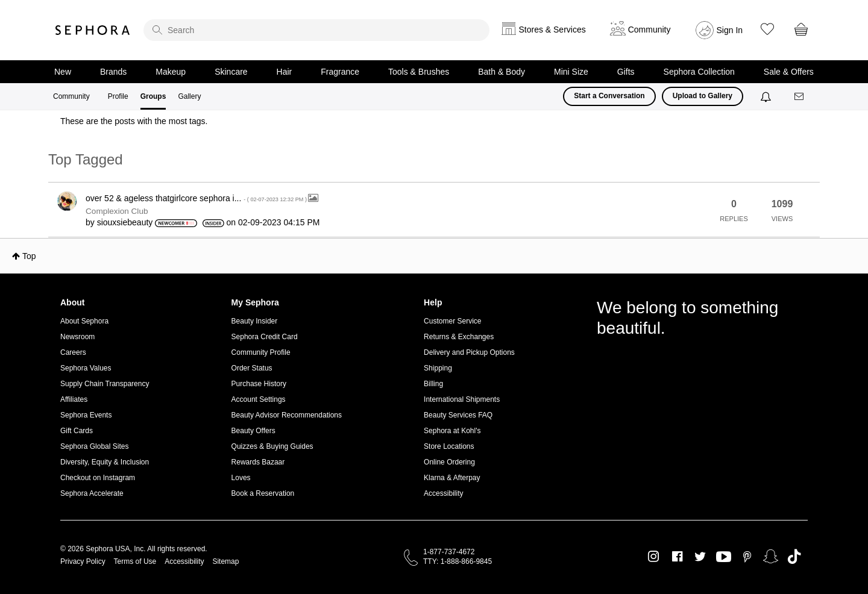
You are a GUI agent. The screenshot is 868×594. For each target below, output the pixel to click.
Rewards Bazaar (258, 462)
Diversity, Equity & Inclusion (105, 462)
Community (71, 96)
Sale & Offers (789, 72)
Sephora (93, 30)
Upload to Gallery (703, 96)
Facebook (677, 557)
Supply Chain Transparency (105, 384)
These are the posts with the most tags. (134, 121)
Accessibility (443, 493)
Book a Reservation (263, 493)
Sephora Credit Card (265, 337)
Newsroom (77, 337)
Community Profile (261, 352)
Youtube (724, 557)
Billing (433, 384)
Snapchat (771, 557)
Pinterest (747, 557)
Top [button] (29, 256)
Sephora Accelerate (92, 493)
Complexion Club (117, 211)
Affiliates (74, 399)
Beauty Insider (255, 321)
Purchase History (259, 384)
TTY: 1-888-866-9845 (458, 561)
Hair (285, 72)
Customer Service (452, 321)
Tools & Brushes (419, 72)
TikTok (794, 557)
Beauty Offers (253, 431)
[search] (316, 30)
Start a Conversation (609, 96)
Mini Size (571, 72)
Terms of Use (135, 561)
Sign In (730, 30)
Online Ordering (449, 462)
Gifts (626, 72)
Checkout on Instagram (98, 478)
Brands (113, 72)
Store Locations (449, 446)
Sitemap (225, 561)
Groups (153, 96)
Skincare (231, 72)
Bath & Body (502, 72)
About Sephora (84, 321)
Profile (118, 96)
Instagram (654, 557)
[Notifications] (767, 96)
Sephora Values (86, 368)
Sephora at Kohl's (452, 431)
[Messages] (800, 97)
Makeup (171, 72)
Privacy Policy (83, 561)
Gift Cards (77, 431)
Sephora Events (86, 415)
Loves (241, 478)
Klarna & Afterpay (452, 478)
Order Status (252, 368)
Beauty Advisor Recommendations (287, 415)
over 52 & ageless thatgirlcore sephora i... (197, 198)
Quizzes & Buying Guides (272, 446)
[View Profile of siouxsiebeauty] (125, 222)
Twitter (700, 557)
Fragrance (340, 72)
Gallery (189, 96)
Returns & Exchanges (459, 337)
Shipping (438, 368)
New (63, 72)
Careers (73, 352)
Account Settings (259, 399)
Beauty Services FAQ (458, 415)
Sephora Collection (699, 72)
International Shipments (462, 399)
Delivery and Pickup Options (469, 352)
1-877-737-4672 (449, 552)
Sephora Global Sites (94, 446)
